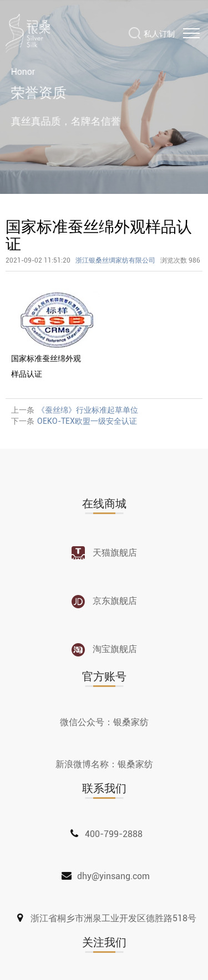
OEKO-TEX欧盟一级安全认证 (87, 421)
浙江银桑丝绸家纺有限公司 (115, 260)
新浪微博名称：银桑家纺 (104, 764)
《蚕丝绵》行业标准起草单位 (88, 410)
